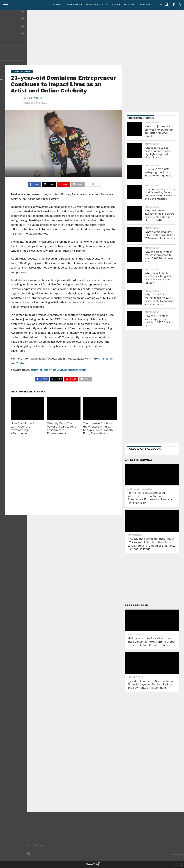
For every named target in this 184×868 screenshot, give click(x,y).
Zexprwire (33, 98)
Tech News (73, 4)
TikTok (95, 358)
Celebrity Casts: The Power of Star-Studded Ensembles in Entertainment (62, 428)
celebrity (46, 370)
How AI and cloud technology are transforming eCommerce (22, 428)
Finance (145, 4)
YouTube (22, 363)
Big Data (129, 4)
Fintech (91, 4)
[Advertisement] (92, 37)
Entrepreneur (77, 370)
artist (34, 370)
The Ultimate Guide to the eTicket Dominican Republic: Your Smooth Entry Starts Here (98, 428)
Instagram (107, 358)
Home (57, 4)
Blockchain (110, 4)
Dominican (60, 370)
